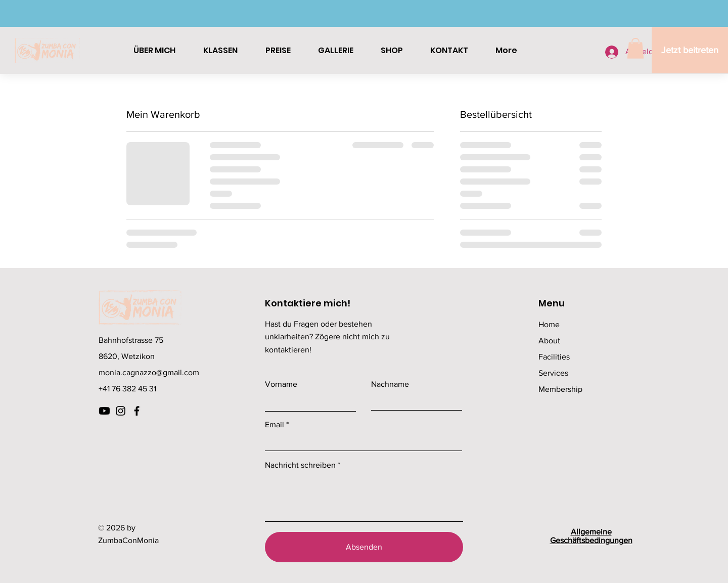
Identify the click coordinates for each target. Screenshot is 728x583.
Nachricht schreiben (300, 465)
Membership (560, 389)
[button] (635, 48)
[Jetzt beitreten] (690, 50)
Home (549, 324)
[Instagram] (121, 411)
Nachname (390, 384)
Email (275, 425)
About (549, 341)
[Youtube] (104, 411)
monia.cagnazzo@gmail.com (149, 372)
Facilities (554, 357)
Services (553, 373)
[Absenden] (364, 547)
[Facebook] (137, 411)
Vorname (281, 384)
